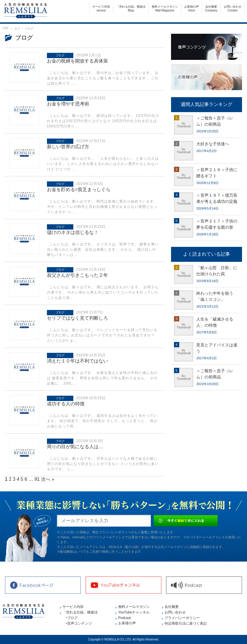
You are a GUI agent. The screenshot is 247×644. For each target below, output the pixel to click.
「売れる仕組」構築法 (131, 9)
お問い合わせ (233, 9)
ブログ (72, 618)
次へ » (48, 479)
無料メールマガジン (165, 9)
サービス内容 (101, 9)
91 (37, 479)
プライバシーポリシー (182, 618)
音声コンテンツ (79, 623)
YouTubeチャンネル (134, 612)
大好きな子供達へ (213, 144)
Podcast (125, 618)
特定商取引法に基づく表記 (186, 623)
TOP (5, 28)
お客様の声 (192, 9)
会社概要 (211, 9)
